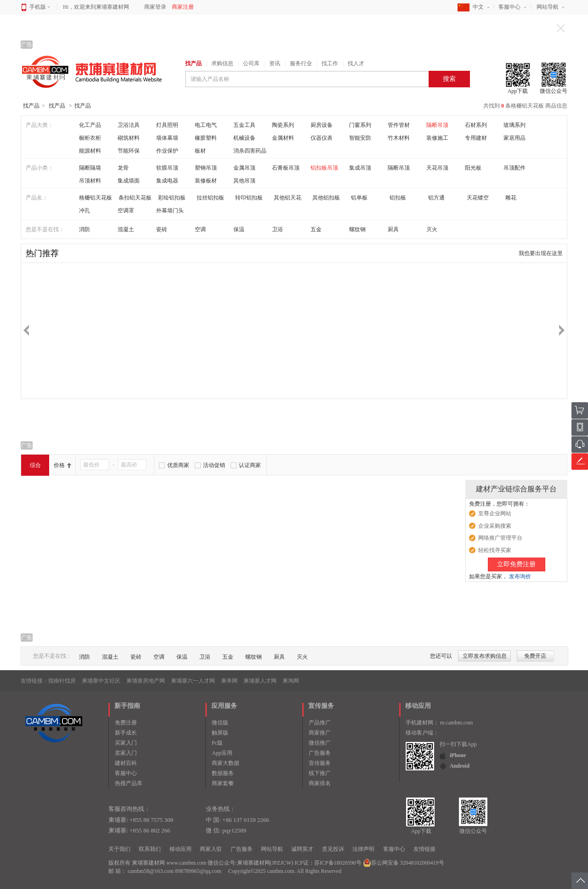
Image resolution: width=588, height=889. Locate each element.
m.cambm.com (456, 723)
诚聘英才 (302, 849)
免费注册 (126, 723)
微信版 (220, 723)
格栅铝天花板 (96, 198)
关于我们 (119, 849)
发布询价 (520, 576)
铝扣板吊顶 (324, 168)
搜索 (449, 79)
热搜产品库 (129, 783)
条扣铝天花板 (135, 198)
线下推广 (320, 773)
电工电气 (206, 125)
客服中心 (509, 7)
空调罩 (126, 211)
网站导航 (548, 7)
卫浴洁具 (129, 125)
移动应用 (181, 849)
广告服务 (320, 753)
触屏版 (220, 733)
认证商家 (250, 465)
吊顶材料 (90, 181)
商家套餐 (223, 783)
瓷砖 (162, 229)
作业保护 (167, 151)
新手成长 (126, 733)
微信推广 (320, 743)
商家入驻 (211, 849)
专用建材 (476, 138)
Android (460, 766)
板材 (200, 151)
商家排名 (320, 783)
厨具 (393, 229)
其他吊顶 (244, 181)
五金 (316, 229)
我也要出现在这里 (541, 253)
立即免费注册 (516, 564)
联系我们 (150, 849)
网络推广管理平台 (500, 538)
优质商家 (178, 465)
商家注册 (183, 7)
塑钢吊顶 (206, 168)
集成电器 (167, 181)
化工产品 (90, 125)
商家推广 (320, 733)
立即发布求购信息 (485, 656)
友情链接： (34, 681)
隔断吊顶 (437, 125)
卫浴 (277, 229)
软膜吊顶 (167, 168)
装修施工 (437, 138)
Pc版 (217, 743)
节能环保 (129, 151)
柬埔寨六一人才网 (193, 681)
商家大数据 (226, 763)
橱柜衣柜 (90, 138)
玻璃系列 (514, 125)
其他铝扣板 (326, 198)
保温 (239, 229)
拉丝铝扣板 (210, 198)
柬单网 (229, 681)
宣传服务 (320, 763)
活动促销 (214, 465)
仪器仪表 (322, 138)
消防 (85, 229)
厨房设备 (322, 125)
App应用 (222, 753)
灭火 (432, 229)
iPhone (458, 755)
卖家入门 (126, 753)
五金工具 (244, 125)
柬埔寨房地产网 (146, 681)
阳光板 (473, 168)
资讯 (275, 63)
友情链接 (424, 849)
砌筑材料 (129, 138)
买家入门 (126, 743)
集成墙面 (129, 181)
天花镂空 (478, 198)
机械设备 (244, 138)
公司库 (251, 63)
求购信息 (222, 63)
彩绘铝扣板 (172, 198)
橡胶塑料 (206, 138)
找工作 (330, 63)
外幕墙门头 (170, 211)
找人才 (356, 63)
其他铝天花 (288, 198)
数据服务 (223, 773)
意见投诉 (333, 849)
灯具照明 (167, 125)
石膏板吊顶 (286, 168)
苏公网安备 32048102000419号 (404, 863)
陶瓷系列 (283, 125)
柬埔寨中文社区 (101, 681)
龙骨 (123, 168)
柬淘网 (291, 681)
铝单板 (359, 198)
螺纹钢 (357, 229)
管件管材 (399, 125)
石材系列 (476, 125)
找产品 (193, 63)
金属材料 (283, 138)
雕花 (511, 198)
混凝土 (126, 229)
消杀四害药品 (250, 151)
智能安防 (360, 138)
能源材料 (90, 151)
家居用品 (514, 138)
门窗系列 (360, 125)
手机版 (40, 7)
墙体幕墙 (167, 138)
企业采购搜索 (495, 526)
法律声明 (363, 849)
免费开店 (535, 656)
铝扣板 (398, 198)
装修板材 (206, 181)
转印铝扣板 (249, 198)
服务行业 (301, 63)
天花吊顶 (437, 168)
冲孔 (85, 211)
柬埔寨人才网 (260, 681)
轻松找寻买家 (495, 550)
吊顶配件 (514, 168)
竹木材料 (399, 138)
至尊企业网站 (495, 513)
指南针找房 (62, 681)
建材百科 (126, 763)
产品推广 (320, 723)
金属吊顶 (244, 168)
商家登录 (155, 7)
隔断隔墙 (90, 168)
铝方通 (436, 198)
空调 (200, 229)
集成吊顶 (360, 168)
